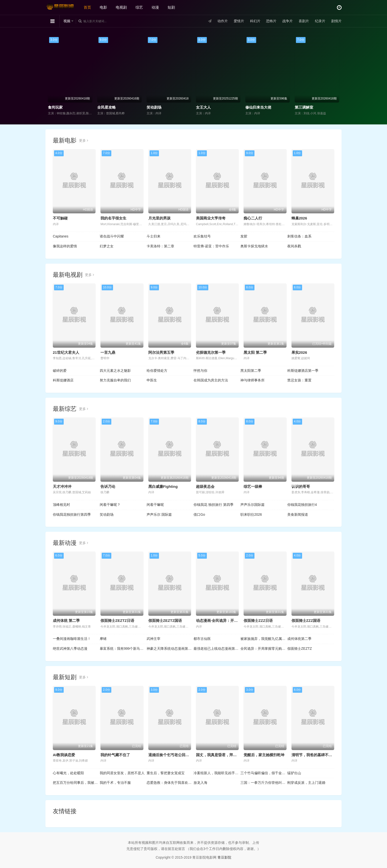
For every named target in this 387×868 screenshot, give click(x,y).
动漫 (155, 7)
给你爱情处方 (157, 371)
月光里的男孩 (159, 218)
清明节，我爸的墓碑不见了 (314, 755)
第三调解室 (304, 107)
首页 (87, 7)
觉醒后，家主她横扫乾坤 (264, 755)
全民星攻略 (106, 107)
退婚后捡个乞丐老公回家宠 (171, 755)
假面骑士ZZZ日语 (258, 621)
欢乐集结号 (202, 236)
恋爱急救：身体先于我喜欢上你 (170, 783)
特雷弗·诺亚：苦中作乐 (211, 246)
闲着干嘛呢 (155, 505)
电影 (103, 7)
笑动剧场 (154, 107)
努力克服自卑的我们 (115, 380)
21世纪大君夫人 (66, 352)
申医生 (152, 380)
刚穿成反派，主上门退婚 (306, 783)
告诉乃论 (108, 486)
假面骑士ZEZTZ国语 (165, 621)
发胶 (244, 236)
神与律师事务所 (252, 380)
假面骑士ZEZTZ (300, 649)
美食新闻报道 (298, 514)
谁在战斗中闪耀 (112, 236)
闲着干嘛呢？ (110, 505)
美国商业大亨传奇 (211, 218)
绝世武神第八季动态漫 (70, 649)
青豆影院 (224, 857)
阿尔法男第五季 (161, 352)
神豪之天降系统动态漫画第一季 (170, 649)
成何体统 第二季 (66, 621)
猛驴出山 (294, 773)
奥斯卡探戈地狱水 (254, 246)
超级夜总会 (205, 486)
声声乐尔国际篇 (252, 505)
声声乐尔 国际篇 (159, 514)
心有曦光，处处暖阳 (68, 773)
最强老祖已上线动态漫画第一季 (217, 649)
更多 (84, 140)
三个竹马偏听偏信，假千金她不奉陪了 (264, 773)
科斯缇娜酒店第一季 (303, 371)
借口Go (199, 514)
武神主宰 (154, 639)
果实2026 (299, 352)
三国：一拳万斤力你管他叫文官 (264, 783)
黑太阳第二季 (251, 371)
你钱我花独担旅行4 (302, 505)
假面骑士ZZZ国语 (306, 621)
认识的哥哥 (301, 486)
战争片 (288, 21)
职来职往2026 (251, 514)
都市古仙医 (202, 639)
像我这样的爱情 (65, 246)
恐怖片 (271, 21)
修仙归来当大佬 (258, 107)
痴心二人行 (253, 218)
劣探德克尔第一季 (211, 352)
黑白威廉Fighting (163, 486)
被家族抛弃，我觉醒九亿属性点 (264, 639)
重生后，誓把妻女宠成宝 (166, 773)
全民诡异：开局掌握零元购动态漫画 (264, 649)
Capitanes (61, 236)
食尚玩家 (55, 107)
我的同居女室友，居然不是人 (122, 773)
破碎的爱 (60, 371)
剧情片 (336, 21)
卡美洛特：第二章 (160, 246)
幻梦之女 (107, 246)
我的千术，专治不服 (115, 783)
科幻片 (255, 21)
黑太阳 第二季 (255, 352)
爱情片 (239, 21)
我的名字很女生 (113, 218)
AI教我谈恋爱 (64, 755)
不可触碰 (60, 218)
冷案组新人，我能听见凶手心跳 (217, 773)
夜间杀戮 (294, 246)
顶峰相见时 (61, 505)
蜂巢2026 (299, 218)
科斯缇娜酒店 (63, 380)
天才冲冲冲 (62, 486)
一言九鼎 (108, 352)
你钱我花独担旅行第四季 (72, 514)
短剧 (171, 7)
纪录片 (320, 21)
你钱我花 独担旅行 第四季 (213, 505)
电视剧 (121, 7)
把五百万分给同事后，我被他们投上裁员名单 (76, 783)
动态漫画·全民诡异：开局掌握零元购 (226, 621)
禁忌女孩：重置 (299, 380)
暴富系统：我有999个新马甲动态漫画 (123, 649)
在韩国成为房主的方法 (211, 380)
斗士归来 (154, 236)
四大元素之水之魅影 (115, 371)
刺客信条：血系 (299, 236)
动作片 (223, 21)
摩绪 (103, 639)
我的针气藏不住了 (115, 755)
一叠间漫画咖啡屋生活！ (72, 639)
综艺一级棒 (253, 486)
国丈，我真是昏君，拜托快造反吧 (224, 755)
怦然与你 (200, 371)
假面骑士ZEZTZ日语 (117, 621)
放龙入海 (200, 783)
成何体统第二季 (299, 639)
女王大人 (203, 107)
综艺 (139, 7)
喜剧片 (304, 21)
